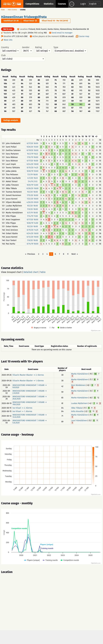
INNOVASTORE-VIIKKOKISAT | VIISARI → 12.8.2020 (30, 416)
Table (43, 272)
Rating (43, 50)
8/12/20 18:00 (33, 237)
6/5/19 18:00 (33, 213)
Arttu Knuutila (77, 411)
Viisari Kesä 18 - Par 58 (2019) (55, 21)
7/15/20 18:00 (32, 195)
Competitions (32, 4)
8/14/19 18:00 (33, 244)
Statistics (49, 4)
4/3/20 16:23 (32, 178)
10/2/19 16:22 (32, 154)
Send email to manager (62, 33)
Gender (27, 50)
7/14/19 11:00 (32, 216)
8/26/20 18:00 (32, 188)
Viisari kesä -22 (30, 21)
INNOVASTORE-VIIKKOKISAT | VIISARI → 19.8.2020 (30, 403)
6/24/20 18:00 (33, 164)
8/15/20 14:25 (32, 168)
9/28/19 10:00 (33, 171)
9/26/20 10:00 (32, 147)
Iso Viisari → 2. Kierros (22, 408)
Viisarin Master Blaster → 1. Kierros (28, 381)
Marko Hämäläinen (80, 374)
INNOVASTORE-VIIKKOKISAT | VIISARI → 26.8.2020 (30, 398)
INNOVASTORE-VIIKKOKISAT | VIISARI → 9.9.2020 (30, 386)
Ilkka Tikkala (77, 408)
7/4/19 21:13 (33, 181)
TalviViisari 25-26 (11, 21)
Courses (62, 4)
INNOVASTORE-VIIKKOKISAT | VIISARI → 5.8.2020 (30, 422)
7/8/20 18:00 (32, 209)
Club (23, 58)
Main (3, 10)
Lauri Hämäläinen (79, 421)
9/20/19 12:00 (32, 185)
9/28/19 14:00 (32, 223)
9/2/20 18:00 (33, 192)
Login (83, 4)
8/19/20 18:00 (32, 150)
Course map (84, 36)
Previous (31, 254)
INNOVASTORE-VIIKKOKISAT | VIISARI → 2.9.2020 (30, 392)
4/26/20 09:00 (32, 202)
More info (8, 40)
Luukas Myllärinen (79, 403)
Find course (12, 10)
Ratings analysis (11, 120)
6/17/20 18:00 (32, 143)
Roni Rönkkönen (78, 385)
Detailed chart (31, 272)
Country (10, 50)
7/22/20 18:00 (33, 199)
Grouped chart (14, 272)
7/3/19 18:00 (33, 175)
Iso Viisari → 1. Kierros (22, 411)
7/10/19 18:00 (33, 157)
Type (70, 50)
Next (74, 254)
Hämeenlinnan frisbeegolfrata (24, 17)
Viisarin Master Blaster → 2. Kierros (28, 375)
